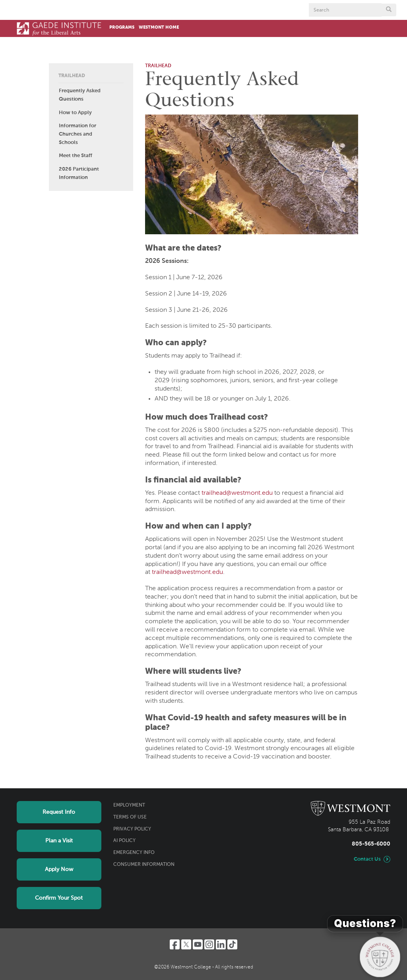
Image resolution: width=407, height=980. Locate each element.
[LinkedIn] (221, 944)
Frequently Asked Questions (80, 95)
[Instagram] (209, 944)
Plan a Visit (59, 841)
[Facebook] (175, 944)
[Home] (59, 28)
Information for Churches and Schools (78, 134)
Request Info (59, 812)
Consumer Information (144, 865)
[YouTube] (198, 944)
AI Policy (124, 841)
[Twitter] (186, 944)
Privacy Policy (132, 829)
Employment (129, 805)
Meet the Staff (76, 156)
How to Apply (75, 113)
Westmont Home (159, 27)
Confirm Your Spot (59, 898)
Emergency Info (134, 853)
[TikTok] (232, 944)
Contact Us (367, 859)
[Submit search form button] (389, 10)
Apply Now (59, 869)
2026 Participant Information (79, 173)
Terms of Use (130, 817)
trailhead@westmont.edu (237, 493)
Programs (122, 27)
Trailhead (72, 76)
